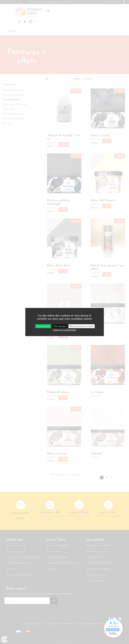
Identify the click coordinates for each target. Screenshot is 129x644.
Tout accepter (43, 326)
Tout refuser (60, 326)
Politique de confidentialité (64, 330)
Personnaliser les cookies (82, 326)
